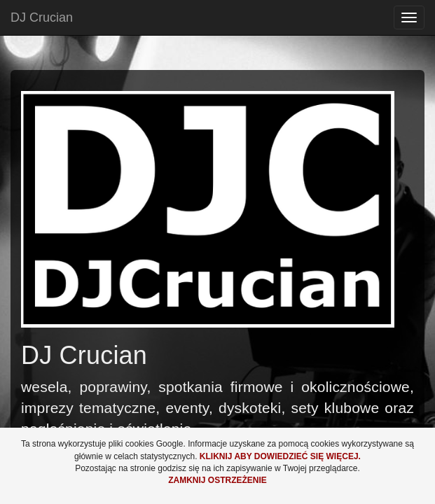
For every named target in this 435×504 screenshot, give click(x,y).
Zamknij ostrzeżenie (217, 480)
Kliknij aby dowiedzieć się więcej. (280, 456)
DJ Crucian (42, 17)
